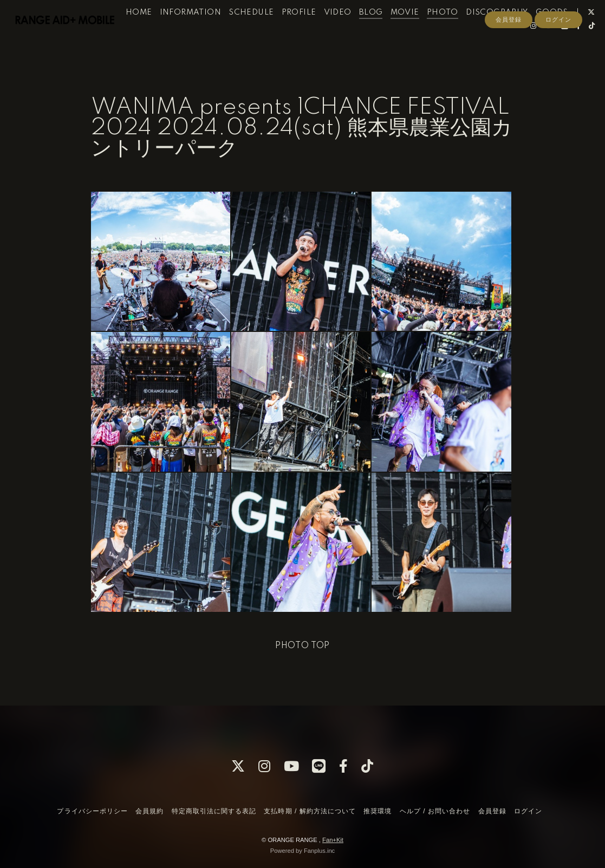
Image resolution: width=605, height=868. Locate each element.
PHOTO (456, 31)
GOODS (565, 31)
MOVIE (418, 31)
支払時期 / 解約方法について (310, 811)
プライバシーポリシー (92, 811)
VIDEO (351, 31)
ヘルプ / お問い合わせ (435, 811)
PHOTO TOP (302, 646)
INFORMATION (203, 31)
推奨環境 (378, 811)
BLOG (384, 31)
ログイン (558, 63)
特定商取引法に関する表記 (214, 811)
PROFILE (312, 31)
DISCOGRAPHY (510, 31)
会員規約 (149, 811)
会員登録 (509, 63)
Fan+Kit (333, 840)
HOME (152, 31)
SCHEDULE (265, 31)
